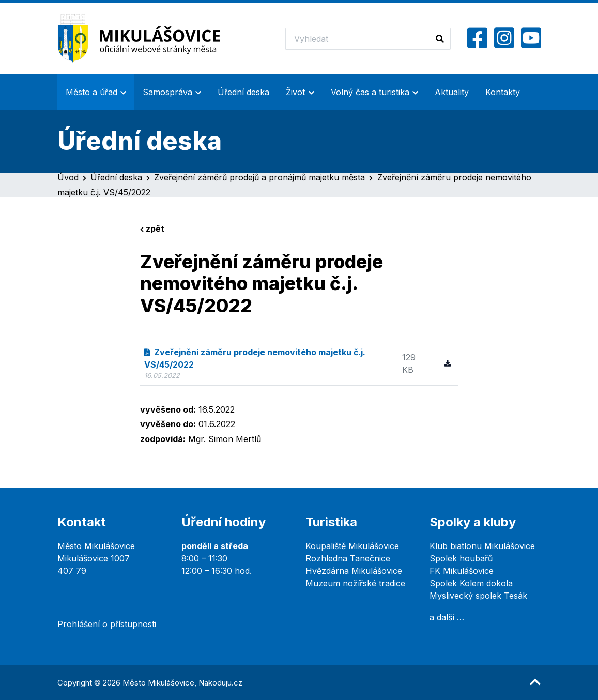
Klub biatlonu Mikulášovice (482, 546)
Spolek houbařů (461, 558)
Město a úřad (91, 92)
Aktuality (452, 92)
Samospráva (167, 92)
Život (295, 92)
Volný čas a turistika (370, 92)
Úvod (68, 177)
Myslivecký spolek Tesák (478, 596)
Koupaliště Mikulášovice (352, 546)
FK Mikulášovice (462, 571)
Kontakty (503, 92)
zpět (152, 229)
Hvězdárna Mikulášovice (354, 571)
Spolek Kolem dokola (471, 583)
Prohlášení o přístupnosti (107, 624)
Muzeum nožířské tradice (355, 583)
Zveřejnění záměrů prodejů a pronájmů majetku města (259, 177)
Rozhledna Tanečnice (348, 558)
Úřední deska (243, 92)
